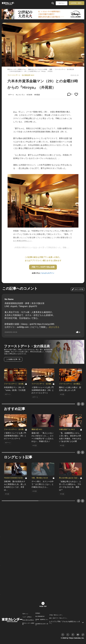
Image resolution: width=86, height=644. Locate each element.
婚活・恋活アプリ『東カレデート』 (58, 618)
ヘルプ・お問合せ (27, 617)
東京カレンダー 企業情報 (28, 624)
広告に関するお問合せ (28, 620)
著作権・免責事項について (42, 620)
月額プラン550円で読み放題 (43, 267)
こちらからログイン (47, 273)
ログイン (62, 3)
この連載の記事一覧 (13, 359)
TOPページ (25, 614)
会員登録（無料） (76, 3)
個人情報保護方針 (40, 616)
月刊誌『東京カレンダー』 (56, 615)
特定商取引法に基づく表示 (42, 624)
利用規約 (38, 613)
